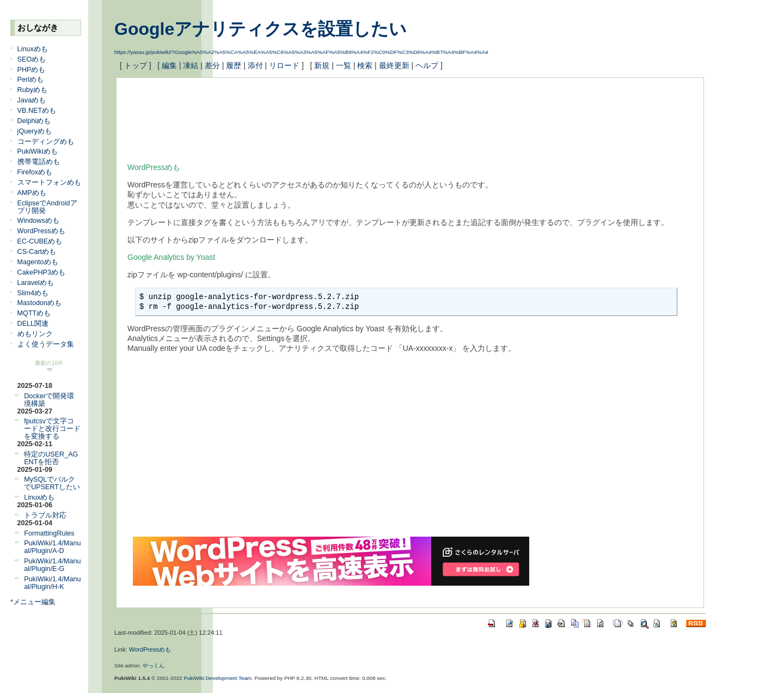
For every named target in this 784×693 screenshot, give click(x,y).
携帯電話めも (39, 162)
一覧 (344, 65)
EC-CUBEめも (40, 241)
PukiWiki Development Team (218, 678)
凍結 (191, 65)
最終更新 (394, 65)
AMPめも (32, 193)
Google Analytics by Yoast (171, 257)
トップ (136, 65)
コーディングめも (46, 142)
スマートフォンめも (49, 183)
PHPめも (32, 70)
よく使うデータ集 (46, 344)
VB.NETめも (37, 111)
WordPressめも (41, 231)
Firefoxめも (35, 172)
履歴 (234, 65)
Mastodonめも (39, 303)
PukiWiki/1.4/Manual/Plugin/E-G (52, 565)
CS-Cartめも (37, 252)
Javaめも (32, 100)
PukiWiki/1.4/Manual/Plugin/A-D (52, 547)
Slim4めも (33, 293)
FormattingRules (49, 533)
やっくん (154, 665)
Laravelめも (36, 283)
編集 (169, 65)
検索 (365, 65)
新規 (322, 65)
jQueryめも (35, 131)
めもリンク (35, 334)
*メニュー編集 (33, 602)
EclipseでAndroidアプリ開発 (47, 207)
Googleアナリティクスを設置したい (261, 29)
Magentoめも (38, 262)
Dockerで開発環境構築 (49, 400)
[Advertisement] (326, 113)
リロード (284, 65)
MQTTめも (34, 313)
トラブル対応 (45, 515)
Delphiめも (34, 121)
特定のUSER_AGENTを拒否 (51, 458)
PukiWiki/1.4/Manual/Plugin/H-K (52, 583)
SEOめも (32, 59)
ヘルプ (427, 65)
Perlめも (30, 80)
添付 (255, 65)
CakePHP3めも (41, 272)
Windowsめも (38, 221)
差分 (212, 65)
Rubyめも (32, 90)
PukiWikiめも (38, 151)
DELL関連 (33, 324)
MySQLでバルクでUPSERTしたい (52, 483)
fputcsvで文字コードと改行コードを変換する (52, 429)
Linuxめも (33, 49)
